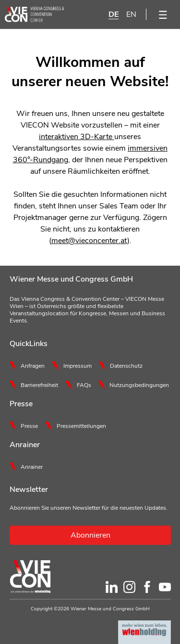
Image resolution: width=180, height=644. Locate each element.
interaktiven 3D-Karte (77, 137)
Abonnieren (90, 535)
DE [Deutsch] (114, 14)
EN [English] (131, 14)
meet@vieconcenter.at (89, 241)
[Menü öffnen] (163, 14)
